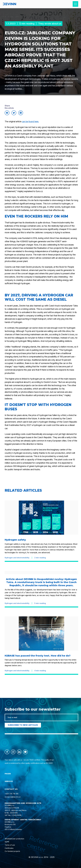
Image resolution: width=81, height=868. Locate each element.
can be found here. (30, 121)
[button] (75, 4)
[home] (10, 4)
